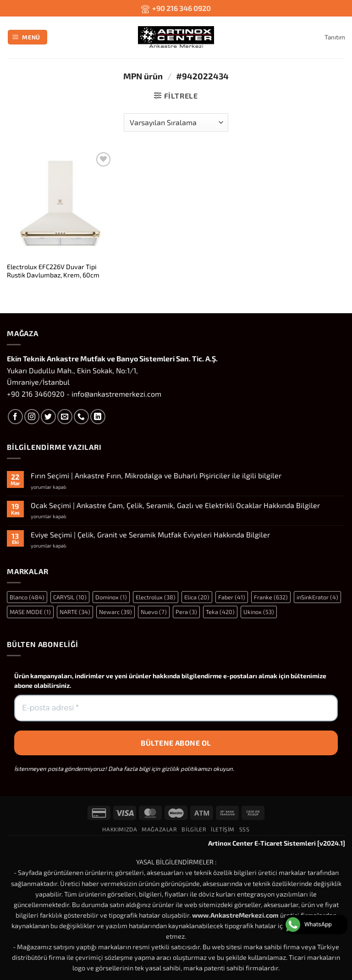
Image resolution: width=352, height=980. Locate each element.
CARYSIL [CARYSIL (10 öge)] (70, 597)
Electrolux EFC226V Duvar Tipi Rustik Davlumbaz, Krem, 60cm (53, 271)
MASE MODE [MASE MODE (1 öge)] (30, 612)
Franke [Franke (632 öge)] (271, 597)
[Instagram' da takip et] (32, 417)
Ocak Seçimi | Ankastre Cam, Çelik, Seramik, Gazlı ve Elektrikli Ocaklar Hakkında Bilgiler (175, 505)
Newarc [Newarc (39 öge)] (115, 612)
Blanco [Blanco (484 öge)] (27, 597)
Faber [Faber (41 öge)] (232, 597)
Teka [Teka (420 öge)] (220, 612)
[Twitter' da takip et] (48, 417)
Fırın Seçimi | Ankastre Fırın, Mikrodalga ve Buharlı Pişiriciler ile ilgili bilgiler (156, 475)
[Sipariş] (176, 122)
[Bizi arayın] (81, 417)
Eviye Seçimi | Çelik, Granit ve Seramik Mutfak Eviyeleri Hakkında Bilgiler (150, 534)
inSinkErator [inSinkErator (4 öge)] (317, 597)
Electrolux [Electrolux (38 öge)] (156, 597)
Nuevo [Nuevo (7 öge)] (154, 612)
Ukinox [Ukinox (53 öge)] (259, 612)
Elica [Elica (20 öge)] (197, 597)
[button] (28, 37)
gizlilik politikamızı (187, 769)
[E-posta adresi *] (176, 708)
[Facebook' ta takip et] (15, 417)
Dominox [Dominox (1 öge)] (111, 597)
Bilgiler (194, 829)
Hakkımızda (120, 829)
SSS (245, 829)
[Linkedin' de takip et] (98, 417)
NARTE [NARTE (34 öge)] (75, 612)
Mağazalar (159, 829)
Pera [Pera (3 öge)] (186, 612)
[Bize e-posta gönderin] (65, 417)
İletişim (223, 829)
